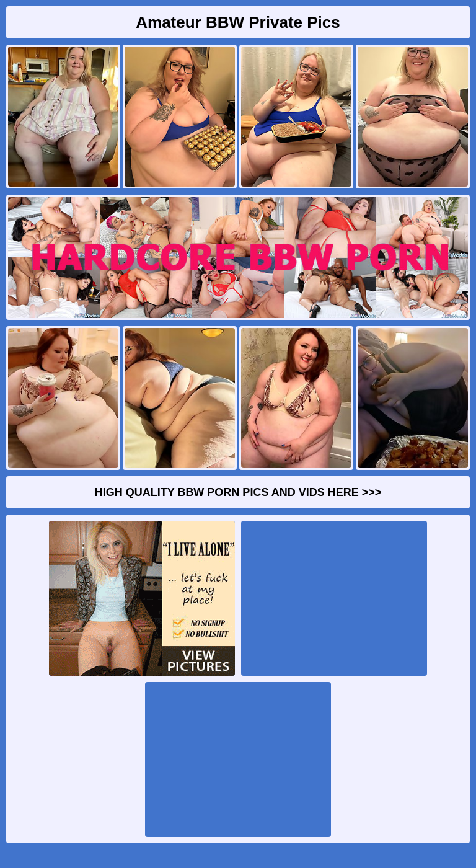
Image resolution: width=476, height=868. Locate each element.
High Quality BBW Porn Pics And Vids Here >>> (238, 492)
